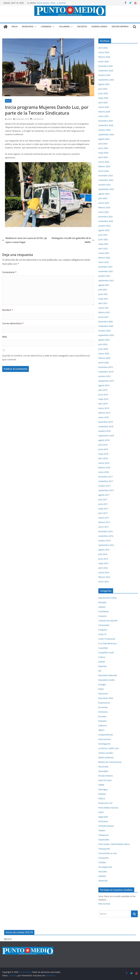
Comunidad (104, 625)
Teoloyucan (104, 835)
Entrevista (103, 712)
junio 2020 (103, 349)
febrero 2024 (104, 166)
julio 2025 (103, 89)
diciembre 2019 (106, 367)
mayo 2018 (103, 454)
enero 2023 (104, 212)
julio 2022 (103, 235)
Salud (101, 812)
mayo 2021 (103, 299)
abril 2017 (103, 513)
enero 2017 (104, 527)
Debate (102, 662)
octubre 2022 (104, 226)
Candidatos (104, 611)
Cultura (102, 657)
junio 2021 (103, 294)
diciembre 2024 (106, 121)
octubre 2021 (104, 276)
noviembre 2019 (106, 372)
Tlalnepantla (104, 849)
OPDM (101, 785)
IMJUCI (101, 730)
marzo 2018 (104, 463)
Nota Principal (105, 780)
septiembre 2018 (106, 436)
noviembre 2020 (106, 326)
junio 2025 (103, 93)
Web (5, 337)
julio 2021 (103, 290)
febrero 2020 (104, 358)
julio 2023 (103, 198)
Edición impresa (120, 26)
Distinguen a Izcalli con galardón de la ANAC (73, 240)
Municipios (28, 26)
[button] (35, 27)
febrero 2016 (104, 577)
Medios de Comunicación (110, 762)
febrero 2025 (104, 112)
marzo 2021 (104, 308)
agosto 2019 (104, 385)
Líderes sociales (106, 753)
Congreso (46, 26)
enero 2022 (104, 262)
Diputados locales (107, 680)
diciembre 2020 (106, 322)
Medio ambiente (106, 757)
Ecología (102, 684)
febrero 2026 (104, 57)
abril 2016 (103, 568)
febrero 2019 (104, 413)
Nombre (8, 310)
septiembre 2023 (106, 189)
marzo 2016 (104, 572)
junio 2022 (103, 239)
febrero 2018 (104, 468)
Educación (103, 694)
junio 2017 (103, 504)
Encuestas (103, 707)
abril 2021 (103, 303)
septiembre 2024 (106, 134)
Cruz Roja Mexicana (107, 643)
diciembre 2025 (106, 66)
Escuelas (102, 716)
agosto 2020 (104, 340)
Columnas (64, 26)
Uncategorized (105, 867)
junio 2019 (103, 395)
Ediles (8, 101)
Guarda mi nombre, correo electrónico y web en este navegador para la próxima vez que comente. (46, 358)
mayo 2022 (103, 244)
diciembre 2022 (106, 217)
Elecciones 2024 (106, 698)
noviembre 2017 (106, 481)
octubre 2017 (104, 486)
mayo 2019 (103, 399)
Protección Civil (105, 803)
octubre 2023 (104, 185)
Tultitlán (102, 862)
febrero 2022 (104, 258)
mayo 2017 (103, 509)
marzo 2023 (104, 203)
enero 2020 (104, 363)
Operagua (103, 789)
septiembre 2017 (106, 490)
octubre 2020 (104, 331)
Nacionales (103, 767)
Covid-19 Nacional (107, 639)
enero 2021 (104, 317)
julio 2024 (103, 144)
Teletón (102, 830)
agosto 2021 (104, 285)
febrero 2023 (104, 207)
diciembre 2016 (106, 531)
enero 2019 (104, 417)
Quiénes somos (99, 26)
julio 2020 (103, 344)
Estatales (102, 721)
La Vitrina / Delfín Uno (108, 748)
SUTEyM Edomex (106, 826)
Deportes (103, 666)
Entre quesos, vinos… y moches (52, 3)
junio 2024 (103, 148)
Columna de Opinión (108, 621)
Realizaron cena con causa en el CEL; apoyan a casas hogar (24, 240)
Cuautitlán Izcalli (106, 653)
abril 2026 (103, 48)
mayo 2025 (103, 98)
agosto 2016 (104, 550)
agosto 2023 (104, 194)
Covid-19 (102, 634)
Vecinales (103, 872)
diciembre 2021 (106, 267)
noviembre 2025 (106, 71)
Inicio (15, 26)
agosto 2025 (104, 84)
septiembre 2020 (106, 335)
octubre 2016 (104, 541)
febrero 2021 (104, 312)
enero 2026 (104, 61)
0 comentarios (37, 119)
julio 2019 (103, 390)
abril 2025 (103, 103)
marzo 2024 (104, 162)
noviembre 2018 (106, 426)
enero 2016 (104, 582)
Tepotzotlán (104, 840)
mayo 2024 (103, 153)
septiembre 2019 (106, 381)
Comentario (9, 272)
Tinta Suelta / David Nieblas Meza (114, 844)
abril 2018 (103, 458)
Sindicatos (103, 821)
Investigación (104, 744)
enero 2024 (104, 171)
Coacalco (102, 616)
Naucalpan (103, 771)
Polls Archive (104, 904)
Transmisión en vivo (108, 853)
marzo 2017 (104, 518)
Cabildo (102, 607)
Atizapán (102, 602)
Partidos (102, 794)
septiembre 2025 (106, 80)
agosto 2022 (104, 230)
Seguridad (103, 817)
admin (10, 119)
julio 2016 (103, 554)
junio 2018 (103, 449)
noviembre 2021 (106, 271)
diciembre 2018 (106, 422)
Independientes (106, 735)
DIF (100, 671)
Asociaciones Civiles (108, 598)
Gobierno (103, 726)
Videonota (103, 881)
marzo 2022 (104, 253)
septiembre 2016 (106, 545)
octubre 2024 (104, 130)
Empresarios (104, 703)
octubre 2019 (104, 376)
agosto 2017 (104, 495)
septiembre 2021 (106, 280)
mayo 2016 (103, 563)
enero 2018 (104, 472)
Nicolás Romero (106, 776)
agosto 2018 (104, 440)
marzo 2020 (104, 353)
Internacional (104, 739)
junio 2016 (103, 559)
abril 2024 (103, 157)
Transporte (103, 858)
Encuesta (82, 26)
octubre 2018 (104, 431)
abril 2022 (103, 249)
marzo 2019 (104, 408)
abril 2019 (103, 404)
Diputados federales (108, 675)
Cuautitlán (103, 648)
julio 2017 (103, 499)
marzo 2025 (104, 107)
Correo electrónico (13, 323)
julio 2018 (103, 445)
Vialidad (102, 876)
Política (102, 799)
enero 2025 (104, 116)
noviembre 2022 (106, 221)
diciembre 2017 (106, 477)
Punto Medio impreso (108, 808)
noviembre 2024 (106, 125)
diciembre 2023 (106, 176)
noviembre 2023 (106, 180)
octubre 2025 (104, 75)
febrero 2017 (104, 522)
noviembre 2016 (106, 536)
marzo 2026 (104, 52)
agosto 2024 (104, 139)
